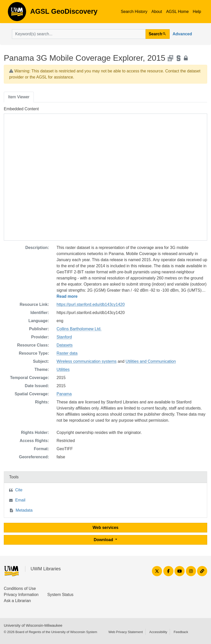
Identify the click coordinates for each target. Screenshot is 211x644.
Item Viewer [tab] (19, 97)
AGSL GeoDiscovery (17, 13)
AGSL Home (177, 12)
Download (104, 540)
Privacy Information (21, 595)
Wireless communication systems (87, 361)
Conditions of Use (20, 588)
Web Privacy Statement (126, 632)
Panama (64, 394)
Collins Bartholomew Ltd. (79, 329)
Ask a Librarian (17, 601)
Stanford (64, 337)
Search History (134, 12)
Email (20, 500)
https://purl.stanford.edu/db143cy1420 (91, 304)
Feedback (181, 632)
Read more (67, 296)
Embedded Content (21, 109)
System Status (60, 595)
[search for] (79, 34)
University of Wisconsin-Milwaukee (33, 625)
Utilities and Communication (151, 361)
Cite (19, 490)
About (157, 12)
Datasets (65, 345)
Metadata (24, 510)
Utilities (63, 370)
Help (197, 12)
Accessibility (158, 632)
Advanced (182, 34)
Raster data (67, 353)
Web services (105, 528)
